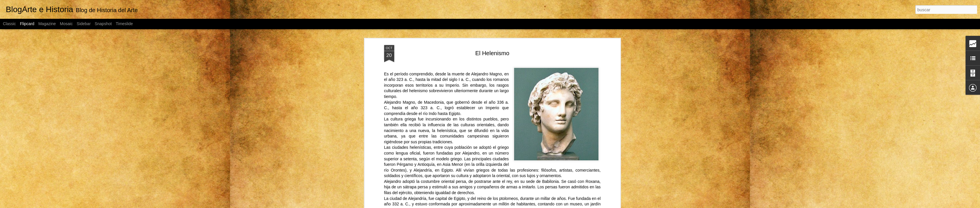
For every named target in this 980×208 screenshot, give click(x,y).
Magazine (47, 24)
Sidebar (84, 24)
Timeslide (124, 24)
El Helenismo (492, 44)
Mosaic (66, 24)
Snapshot (103, 24)
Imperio (452, 77)
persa (461, 173)
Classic (9, 24)
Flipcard (27, 24)
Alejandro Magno (486, 65)
